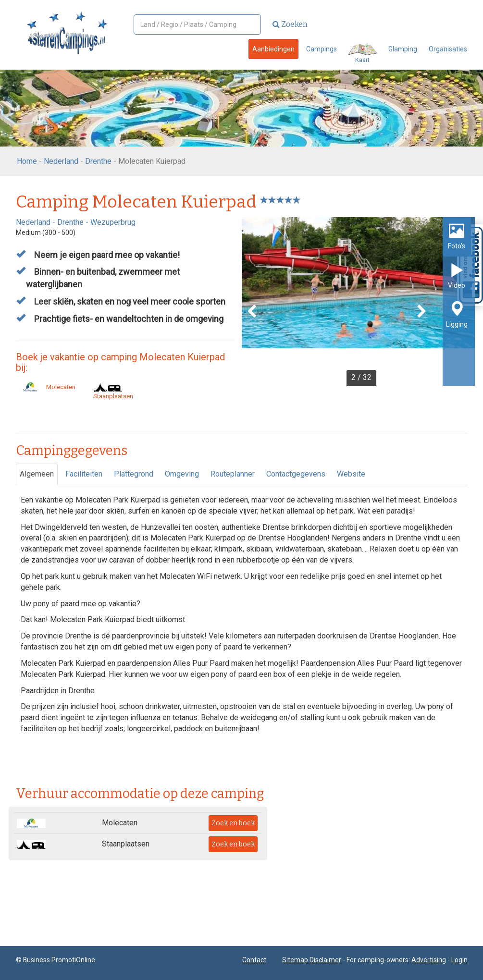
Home (27, 161)
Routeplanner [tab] (233, 474)
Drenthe (98, 161)
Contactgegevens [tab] (296, 474)
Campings (322, 49)
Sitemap (295, 960)
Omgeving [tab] (182, 474)
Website (351, 474)
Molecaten (46, 387)
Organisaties (448, 49)
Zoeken (290, 24)
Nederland (61, 161)
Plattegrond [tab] (134, 474)
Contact (254, 960)
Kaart (363, 54)
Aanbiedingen (273, 49)
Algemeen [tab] (37, 474)
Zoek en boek (233, 823)
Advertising (429, 960)
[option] (358, 301)
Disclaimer (325, 960)
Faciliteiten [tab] (84, 474)
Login (459, 960)
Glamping (403, 49)
